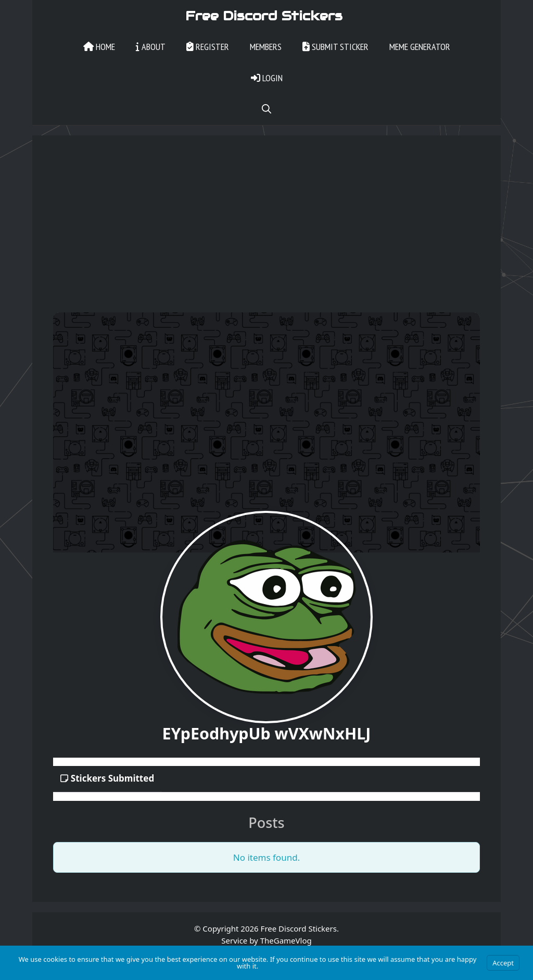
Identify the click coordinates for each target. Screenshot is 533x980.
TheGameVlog (286, 940)
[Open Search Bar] (266, 109)
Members (266, 47)
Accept (503, 963)
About (151, 47)
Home (99, 47)
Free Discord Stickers (264, 16)
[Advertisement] (266, 234)
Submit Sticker (335, 47)
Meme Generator (420, 47)
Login (267, 78)
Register (208, 47)
